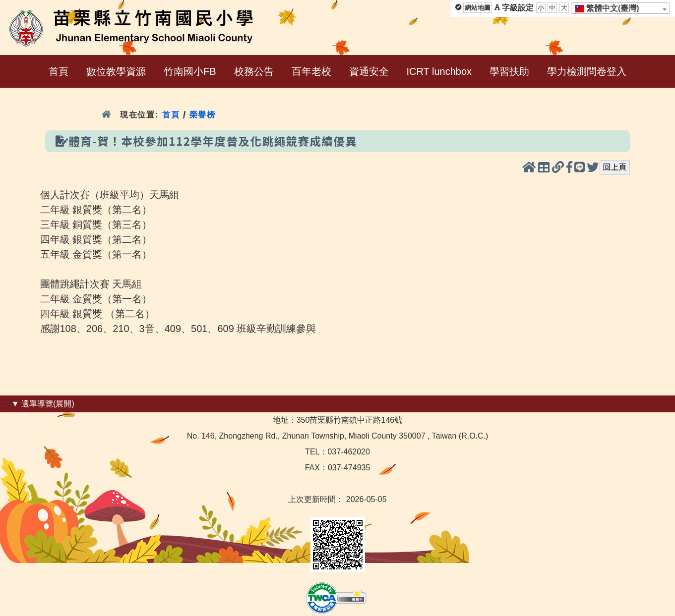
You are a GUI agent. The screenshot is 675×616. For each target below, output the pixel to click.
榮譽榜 (203, 115)
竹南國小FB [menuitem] (190, 71)
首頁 (171, 115)
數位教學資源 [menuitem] (116, 71)
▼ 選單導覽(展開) (43, 404)
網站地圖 (478, 8)
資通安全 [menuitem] (369, 71)
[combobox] (620, 8)
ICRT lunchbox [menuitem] (439, 71)
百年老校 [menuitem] (311, 71)
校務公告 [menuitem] (254, 71)
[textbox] (610, 8)
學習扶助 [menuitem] (509, 71)
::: (6, 404)
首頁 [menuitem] (59, 71)
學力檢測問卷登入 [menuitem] (587, 71)
